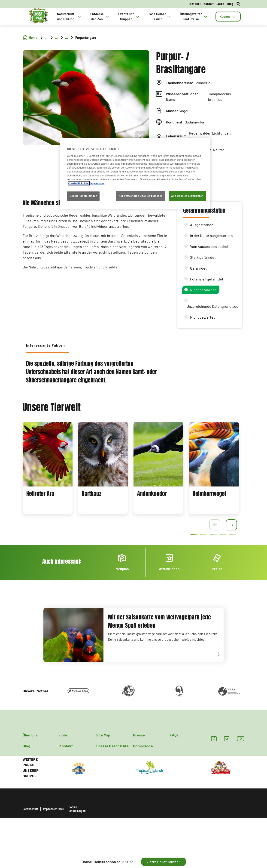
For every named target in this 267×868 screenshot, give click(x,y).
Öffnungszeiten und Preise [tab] (194, 17)
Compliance (143, 746)
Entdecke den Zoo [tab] (100, 17)
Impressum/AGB (53, 809)
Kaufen (228, 17)
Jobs (221, 4)
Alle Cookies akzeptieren (187, 196)
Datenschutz (30, 809)
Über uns (30, 735)
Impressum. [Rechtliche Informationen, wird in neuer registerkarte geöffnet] (97, 183)
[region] (135, 173)
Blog (231, 4)
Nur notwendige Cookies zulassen (141, 196)
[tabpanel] (48, 468)
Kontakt (209, 4)
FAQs (174, 735)
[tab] (228, 17)
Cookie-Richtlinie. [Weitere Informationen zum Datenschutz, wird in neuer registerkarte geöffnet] (79, 183)
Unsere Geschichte (112, 746)
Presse (139, 735)
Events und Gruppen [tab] (129, 17)
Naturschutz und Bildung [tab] (69, 17)
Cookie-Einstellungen (77, 809)
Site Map (103, 735)
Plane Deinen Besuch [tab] (159, 17)
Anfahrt (195, 4)
